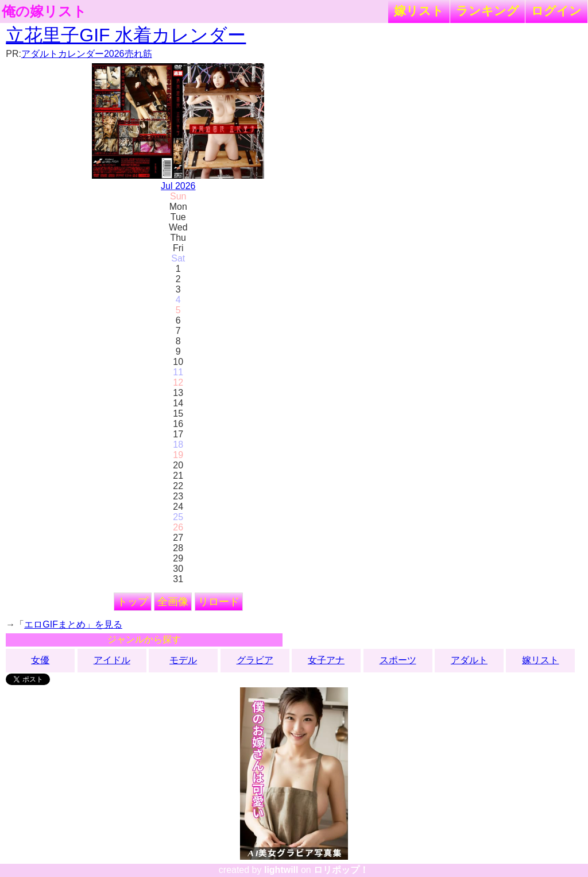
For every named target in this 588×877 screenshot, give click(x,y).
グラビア (255, 660)
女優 (40, 660)
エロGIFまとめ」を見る (73, 624)
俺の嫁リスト (44, 11)
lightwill (281, 870)
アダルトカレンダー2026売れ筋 (87, 54)
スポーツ (398, 660)
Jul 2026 (178, 186)
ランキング (488, 11)
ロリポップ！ (341, 870)
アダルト (469, 660)
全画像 (173, 602)
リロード (219, 602)
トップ (133, 602)
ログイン (556, 11)
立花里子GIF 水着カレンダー (126, 35)
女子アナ (326, 660)
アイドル (112, 660)
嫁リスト (419, 11)
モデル (183, 660)
